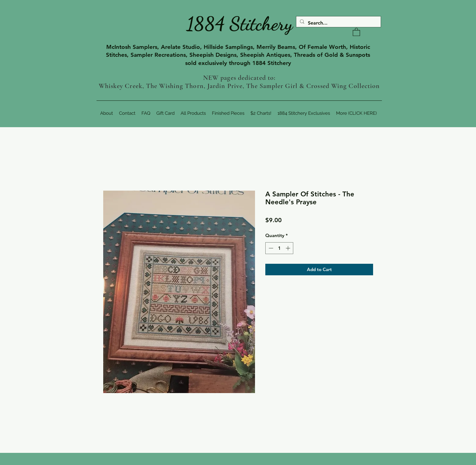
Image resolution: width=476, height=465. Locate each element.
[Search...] (338, 23)
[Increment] (289, 248)
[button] (356, 32)
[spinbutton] (279, 248)
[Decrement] (270, 248)
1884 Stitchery (240, 24)
